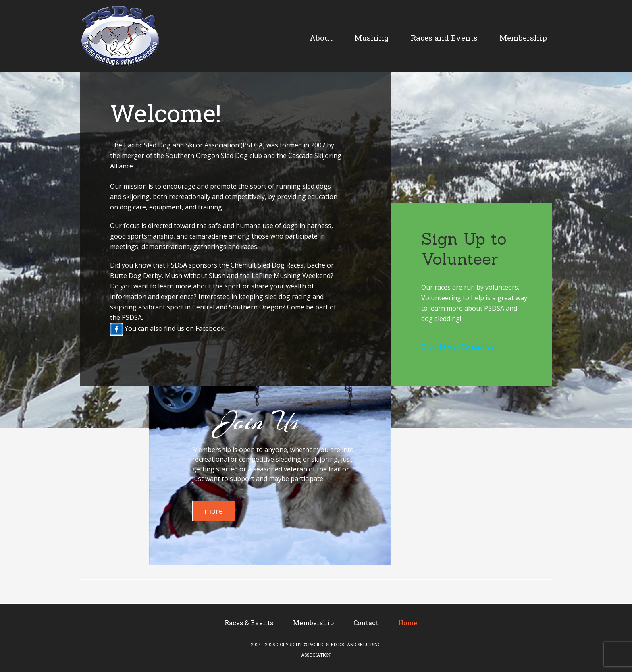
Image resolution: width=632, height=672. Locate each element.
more (214, 511)
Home (408, 623)
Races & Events (249, 623)
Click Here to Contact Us (458, 346)
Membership (313, 623)
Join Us (259, 421)
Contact (366, 623)
